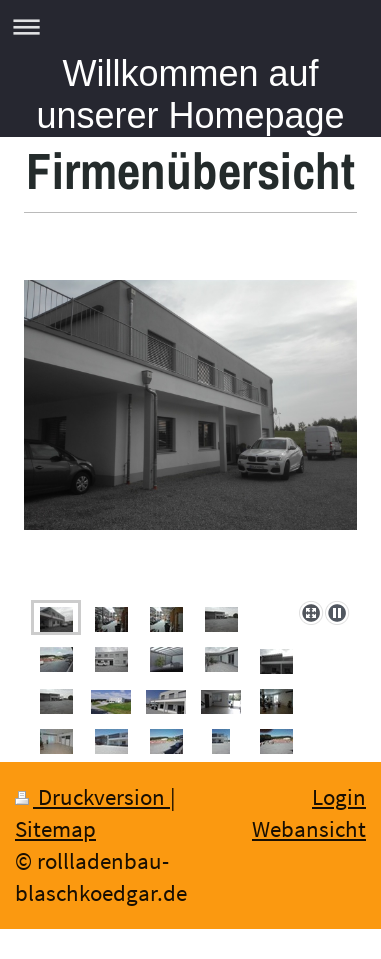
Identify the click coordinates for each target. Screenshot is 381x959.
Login (339, 797)
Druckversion (92, 797)
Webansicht (309, 829)
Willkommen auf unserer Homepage (190, 94)
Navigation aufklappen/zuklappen (190, 26)
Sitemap (55, 829)
